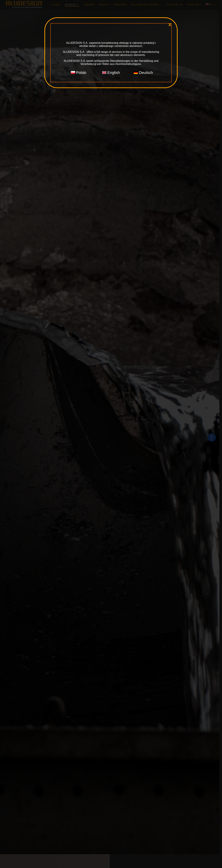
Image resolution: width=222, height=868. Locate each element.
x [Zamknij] (170, 25)
